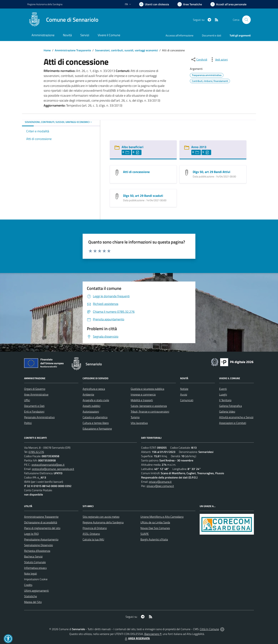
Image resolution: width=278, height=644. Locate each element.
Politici (28, 423)
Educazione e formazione (97, 429)
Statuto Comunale (35, 562)
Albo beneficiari (133, 147)
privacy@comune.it (160, 482)
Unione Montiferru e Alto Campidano (162, 517)
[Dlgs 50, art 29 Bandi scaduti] (117, 196)
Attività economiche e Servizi (236, 417)
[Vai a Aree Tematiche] (190, 4)
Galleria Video (227, 412)
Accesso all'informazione (180, 35)
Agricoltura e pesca (94, 389)
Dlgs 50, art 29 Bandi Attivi (212, 172)
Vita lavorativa (139, 423)
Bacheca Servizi (33, 556)
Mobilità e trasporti (142, 400)
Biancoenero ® (153, 634)
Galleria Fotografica (230, 406)
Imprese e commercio (143, 394)
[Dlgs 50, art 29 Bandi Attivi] (187, 172)
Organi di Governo (35, 389)
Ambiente (88, 394)
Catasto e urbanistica (95, 417)
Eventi (223, 389)
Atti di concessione (136, 172)
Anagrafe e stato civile (96, 400)
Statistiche (30, 596)
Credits (28, 585)
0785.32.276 (36, 452)
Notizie (184, 389)
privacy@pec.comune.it (160, 486)
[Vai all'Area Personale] (228, 4)
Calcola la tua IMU (93, 539)
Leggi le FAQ (31, 534)
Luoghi (223, 394)
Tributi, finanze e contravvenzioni (150, 412)
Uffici (27, 400)
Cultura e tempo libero (96, 423)
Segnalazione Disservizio (38, 545)
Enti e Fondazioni (34, 412)
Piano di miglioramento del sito (42, 528)
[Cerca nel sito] (246, 20)
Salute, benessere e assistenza (149, 406)
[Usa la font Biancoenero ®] (154, 4)
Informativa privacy (35, 568)
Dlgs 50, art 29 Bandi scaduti (143, 196)
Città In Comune (209, 629)
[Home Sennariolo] (63, 20)
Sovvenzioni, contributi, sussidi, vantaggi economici (127, 50)
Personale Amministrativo (39, 417)
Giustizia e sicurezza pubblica (147, 389)
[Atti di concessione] (117, 172)
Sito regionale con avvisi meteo (101, 517)
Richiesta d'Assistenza (37, 551)
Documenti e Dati (34, 406)
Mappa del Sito (33, 602)
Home (47, 50)
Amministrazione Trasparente (73, 50)
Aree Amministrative (36, 394)
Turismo (135, 417)
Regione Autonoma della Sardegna (103, 522)
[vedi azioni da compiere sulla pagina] (219, 59)
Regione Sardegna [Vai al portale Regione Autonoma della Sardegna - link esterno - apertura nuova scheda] (45, 4)
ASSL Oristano (91, 534)
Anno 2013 (199, 147)
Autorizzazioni (91, 412)
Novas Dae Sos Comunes (155, 528)
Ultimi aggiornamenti (36, 591)
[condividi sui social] (199, 59)
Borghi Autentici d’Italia (154, 539)
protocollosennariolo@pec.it (48, 465)
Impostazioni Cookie (36, 579)
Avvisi (184, 394)
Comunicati (187, 400)
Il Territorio (225, 400)
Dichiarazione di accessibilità (41, 522)
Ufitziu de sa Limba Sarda (155, 522)
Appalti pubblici (91, 406)
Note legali (30, 573)
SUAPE (145, 534)
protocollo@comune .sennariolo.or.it (53, 469)
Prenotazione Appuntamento (41, 539)
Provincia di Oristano (95, 528)
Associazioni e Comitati (233, 423)
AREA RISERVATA (137, 638)
